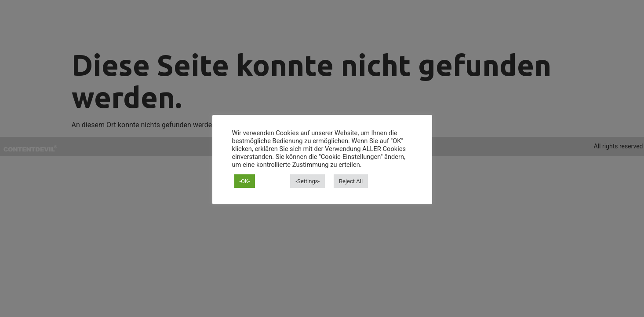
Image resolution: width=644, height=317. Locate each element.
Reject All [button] (351, 181)
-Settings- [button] (307, 181)
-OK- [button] (245, 181)
